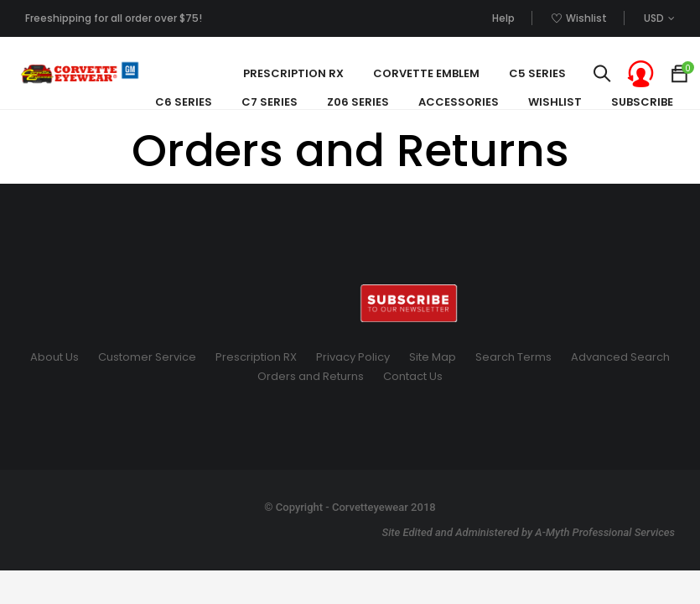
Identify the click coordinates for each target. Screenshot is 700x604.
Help (503, 18)
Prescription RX (256, 357)
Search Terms (513, 357)
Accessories (459, 102)
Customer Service (147, 357)
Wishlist (555, 102)
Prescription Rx (293, 73)
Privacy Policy (353, 357)
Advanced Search (620, 357)
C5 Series (537, 73)
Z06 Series (358, 102)
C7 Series (270, 102)
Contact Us (413, 376)
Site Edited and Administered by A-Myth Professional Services (528, 532)
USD (654, 18)
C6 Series (184, 102)
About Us (54, 357)
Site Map (433, 357)
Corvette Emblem (426, 73)
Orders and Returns (311, 376)
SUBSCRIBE (642, 102)
